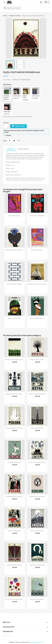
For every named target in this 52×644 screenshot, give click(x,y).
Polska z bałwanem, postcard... (15, 428)
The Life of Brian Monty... (37, 318)
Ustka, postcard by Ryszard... (37, 394)
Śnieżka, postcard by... (37, 531)
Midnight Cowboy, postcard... (15, 250)
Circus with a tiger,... (15, 216)
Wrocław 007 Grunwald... (15, 284)
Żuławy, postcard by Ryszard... (15, 360)
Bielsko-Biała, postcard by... (15, 394)
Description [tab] (11, 149)
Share (10, 141)
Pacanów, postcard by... (15, 462)
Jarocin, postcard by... (15, 531)
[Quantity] (5, 126)
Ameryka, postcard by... (37, 360)
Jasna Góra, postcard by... (37, 565)
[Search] (12, 8)
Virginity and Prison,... (37, 250)
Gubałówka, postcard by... (15, 565)
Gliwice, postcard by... (37, 428)
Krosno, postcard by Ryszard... (15, 599)
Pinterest (19, 141)
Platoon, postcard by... (15, 318)
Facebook (5, 636)
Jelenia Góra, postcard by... (37, 496)
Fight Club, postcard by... (37, 216)
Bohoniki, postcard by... (37, 599)
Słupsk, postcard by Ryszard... (37, 462)
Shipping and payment (37, 642)
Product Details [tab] (23, 149)
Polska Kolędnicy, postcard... (15, 496)
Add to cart (18, 126)
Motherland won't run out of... (37, 284)
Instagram (10, 636)
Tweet (14, 141)
